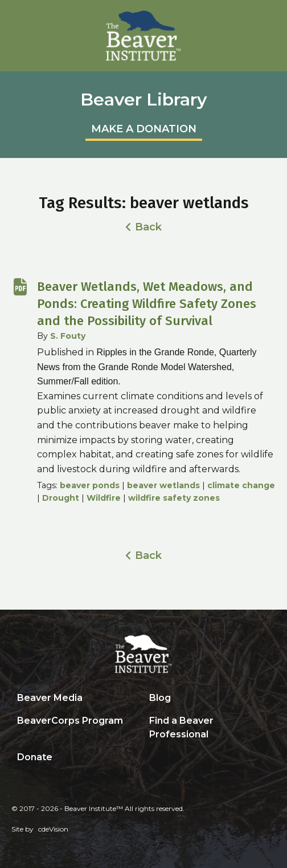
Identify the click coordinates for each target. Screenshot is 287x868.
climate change (241, 485)
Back (148, 227)
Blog (160, 698)
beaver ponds (90, 485)
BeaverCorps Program (70, 721)
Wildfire (104, 498)
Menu (273, 14)
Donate (35, 757)
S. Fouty (68, 336)
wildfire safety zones (174, 498)
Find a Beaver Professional (181, 727)
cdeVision (53, 829)
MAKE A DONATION (144, 129)
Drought (61, 498)
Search (152, 758)
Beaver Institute (143, 36)
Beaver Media (50, 698)
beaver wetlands (163, 485)
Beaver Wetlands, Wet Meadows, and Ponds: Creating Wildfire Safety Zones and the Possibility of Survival (147, 304)
